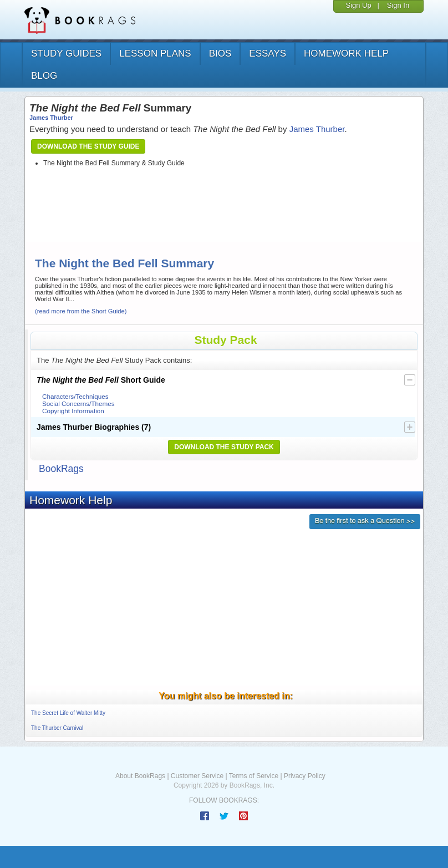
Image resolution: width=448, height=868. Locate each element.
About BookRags (140, 776)
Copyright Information (73, 411)
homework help (346, 54)
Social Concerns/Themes (78, 403)
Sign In (398, 5)
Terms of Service (254, 776)
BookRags (61, 469)
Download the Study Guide (88, 146)
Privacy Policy (305, 776)
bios (220, 54)
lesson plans (155, 54)
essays (268, 54)
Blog (44, 76)
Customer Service (197, 776)
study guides (66, 54)
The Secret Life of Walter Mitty (68, 713)
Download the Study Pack (224, 447)
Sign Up (358, 5)
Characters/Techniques (75, 396)
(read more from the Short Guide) (81, 311)
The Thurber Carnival (57, 728)
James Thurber (51, 118)
